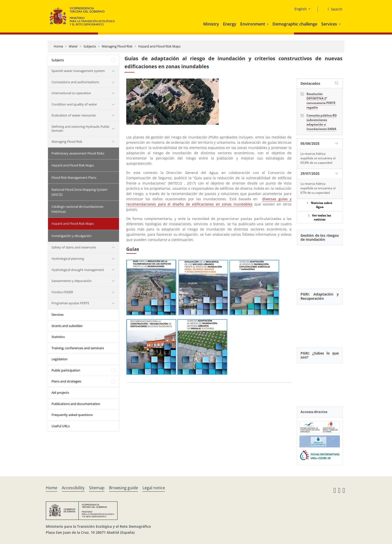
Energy (230, 24)
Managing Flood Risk (117, 46)
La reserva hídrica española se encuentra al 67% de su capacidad (318, 188)
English (301, 9)
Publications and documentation (76, 404)
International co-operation (71, 93)
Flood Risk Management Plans (74, 177)
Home (58, 46)
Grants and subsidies (67, 326)
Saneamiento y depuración (71, 281)
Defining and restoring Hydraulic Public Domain (80, 128)
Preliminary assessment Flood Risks (78, 153)
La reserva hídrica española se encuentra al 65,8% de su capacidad (318, 158)
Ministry (211, 24)
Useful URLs (61, 426)
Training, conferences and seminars (78, 348)
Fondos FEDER (62, 292)
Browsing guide (123, 488)
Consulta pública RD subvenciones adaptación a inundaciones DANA (322, 122)
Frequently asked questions (72, 415)
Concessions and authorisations (75, 82)
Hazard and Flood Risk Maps (159, 46)
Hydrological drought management (78, 270)
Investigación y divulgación (71, 236)
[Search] (333, 9)
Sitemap (97, 488)
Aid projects (60, 392)
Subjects (90, 46)
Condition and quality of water (74, 104)
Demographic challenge (295, 24)
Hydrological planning (68, 258)
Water (73, 46)
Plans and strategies (66, 381)
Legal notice (154, 488)
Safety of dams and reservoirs (74, 247)
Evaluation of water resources (74, 115)
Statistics (58, 337)
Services (329, 24)
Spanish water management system (78, 71)
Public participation (66, 370)
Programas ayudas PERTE (70, 303)
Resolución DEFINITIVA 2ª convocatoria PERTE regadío (321, 101)
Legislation (59, 359)
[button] (268, 24)
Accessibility (73, 488)
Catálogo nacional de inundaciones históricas (77, 209)
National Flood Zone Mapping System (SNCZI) (79, 192)
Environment (253, 24)
